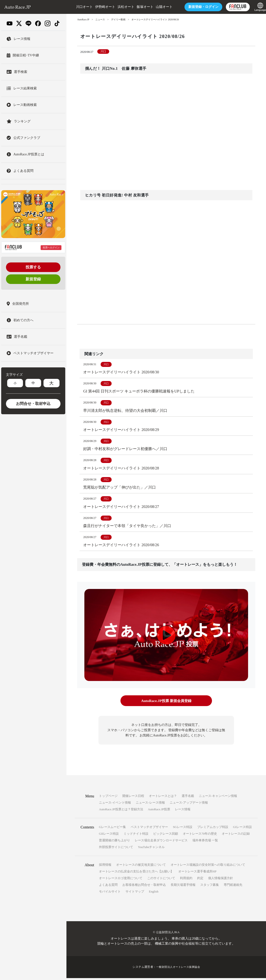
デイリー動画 (119, 19)
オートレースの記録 (236, 836)
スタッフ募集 (210, 887)
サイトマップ (135, 894)
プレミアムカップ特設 (213, 829)
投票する (33, 267)
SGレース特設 (183, 829)
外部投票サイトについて (116, 849)
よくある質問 (108, 887)
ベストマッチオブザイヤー (149, 829)
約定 (200, 880)
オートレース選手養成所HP (197, 874)
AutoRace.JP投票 (159, 811)
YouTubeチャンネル (151, 849)
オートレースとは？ (163, 798)
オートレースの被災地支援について (141, 867)
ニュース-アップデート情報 (189, 805)
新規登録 (33, 279)
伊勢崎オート (100, 7)
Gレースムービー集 (112, 829)
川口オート (80, 7)
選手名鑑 (188, 798)
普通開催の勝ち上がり (114, 842)
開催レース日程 (133, 798)
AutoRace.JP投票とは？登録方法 (121, 811)
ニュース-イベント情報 (115, 805)
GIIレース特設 (109, 836)
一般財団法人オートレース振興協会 (178, 969)
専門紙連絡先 (233, 887)
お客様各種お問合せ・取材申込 (144, 887)
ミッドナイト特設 (136, 836)
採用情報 (105, 867)
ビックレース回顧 (166, 836)
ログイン (199, 7)
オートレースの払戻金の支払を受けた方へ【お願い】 (136, 874)
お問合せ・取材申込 (33, 404)
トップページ (108, 798)
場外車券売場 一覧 (205, 842)
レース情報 (183, 811)
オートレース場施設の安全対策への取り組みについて (208, 867)
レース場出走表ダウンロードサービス (161, 842)
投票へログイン (51, 248)
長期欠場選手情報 (183, 887)
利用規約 (186, 880)
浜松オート (121, 7)
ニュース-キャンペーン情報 (218, 798)
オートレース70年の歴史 (200, 836)
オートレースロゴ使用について (121, 880)
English (154, 894)
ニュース (101, 19)
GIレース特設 (242, 829)
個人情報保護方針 (221, 880)
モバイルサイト (110, 894)
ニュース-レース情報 (150, 805)
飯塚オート (140, 7)
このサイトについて (161, 880)
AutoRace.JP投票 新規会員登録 (166, 703)
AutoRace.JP (83, 19)
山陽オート (159, 7)
